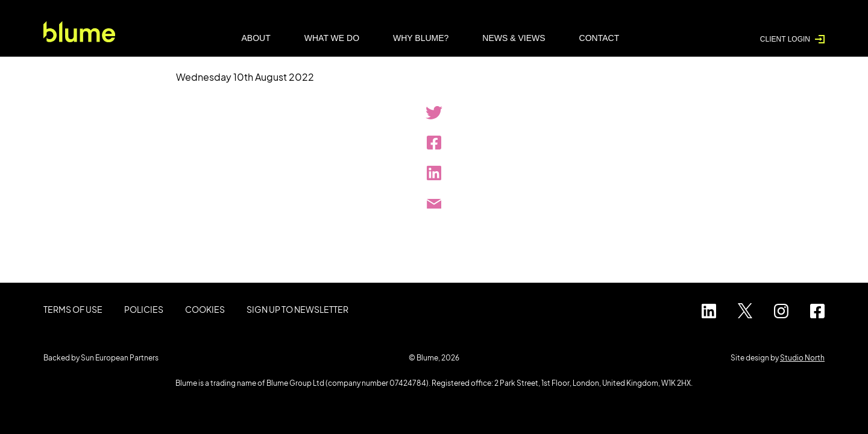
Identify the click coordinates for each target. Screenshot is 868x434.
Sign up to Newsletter (297, 309)
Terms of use (73, 309)
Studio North (802, 358)
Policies (144, 309)
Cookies (205, 309)
